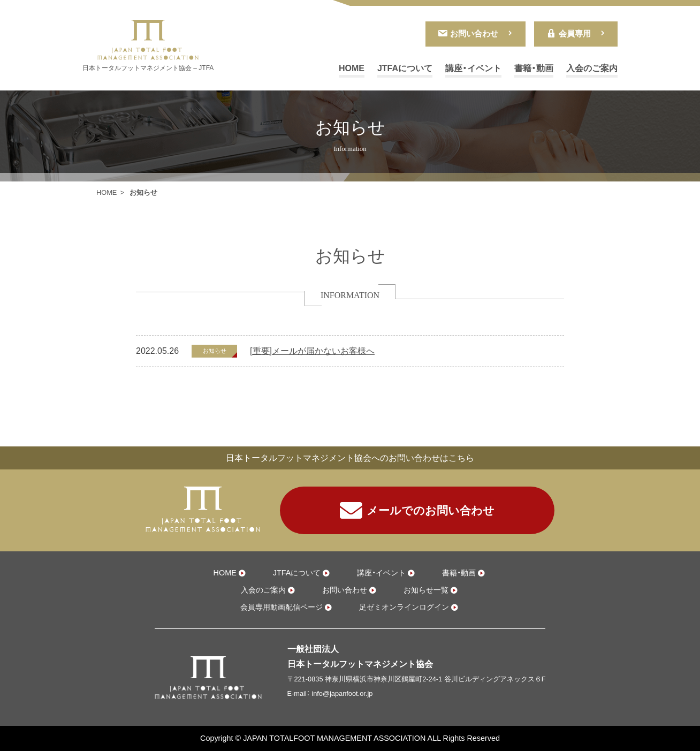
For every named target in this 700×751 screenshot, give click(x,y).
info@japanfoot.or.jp (342, 693)
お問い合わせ (468, 33)
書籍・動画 (534, 68)
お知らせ (215, 351)
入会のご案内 (592, 68)
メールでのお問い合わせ (417, 511)
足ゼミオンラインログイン (404, 607)
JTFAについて (405, 68)
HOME (352, 68)
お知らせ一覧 (426, 590)
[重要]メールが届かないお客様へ (312, 351)
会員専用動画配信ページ (281, 607)
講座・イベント (473, 68)
